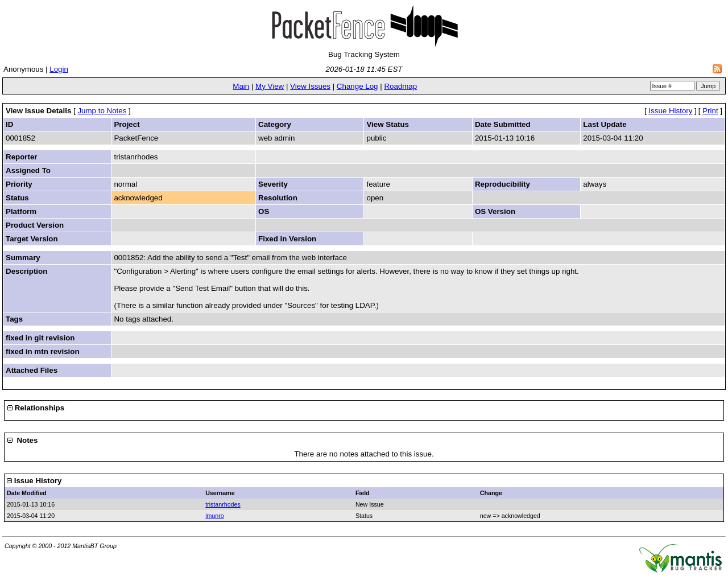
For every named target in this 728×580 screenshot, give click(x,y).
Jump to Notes (102, 111)
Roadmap (400, 86)
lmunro (215, 516)
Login (59, 69)
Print (710, 111)
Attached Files (32, 370)
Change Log (357, 86)
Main (241, 86)
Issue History (670, 111)
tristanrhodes (223, 504)
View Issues (310, 86)
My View (270, 86)
